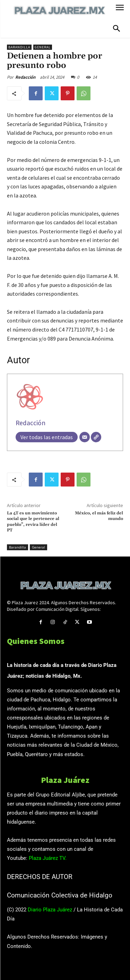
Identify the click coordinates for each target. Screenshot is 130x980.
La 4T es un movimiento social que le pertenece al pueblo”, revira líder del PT (33, 522)
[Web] (96, 437)
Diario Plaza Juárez (50, 910)
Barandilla (19, 47)
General (43, 47)
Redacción (25, 77)
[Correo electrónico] (85, 437)
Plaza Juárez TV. (48, 858)
